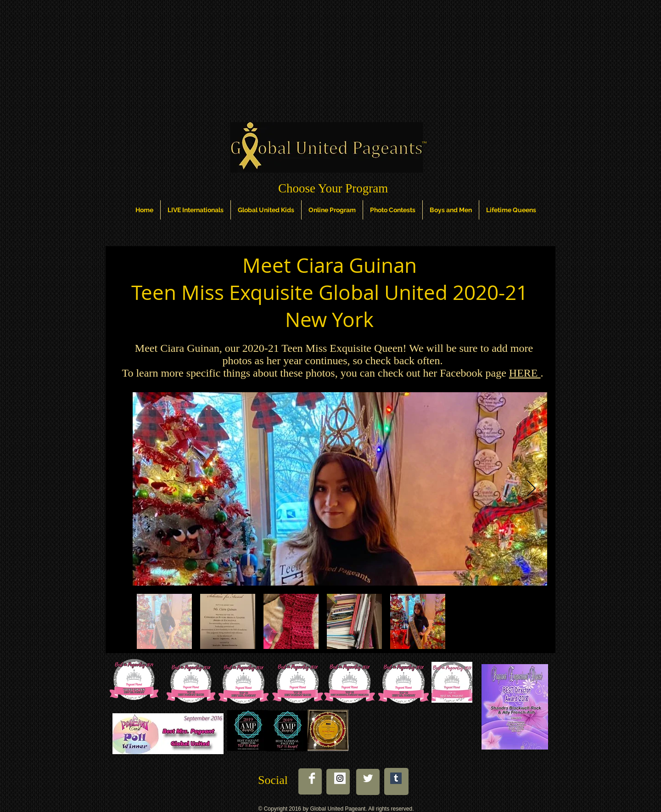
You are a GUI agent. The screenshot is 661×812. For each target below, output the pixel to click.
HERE (525, 373)
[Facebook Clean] (312, 778)
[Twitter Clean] (368, 778)
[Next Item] (531, 489)
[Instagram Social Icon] (340, 778)
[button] (144, 210)
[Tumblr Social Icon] (396, 778)
